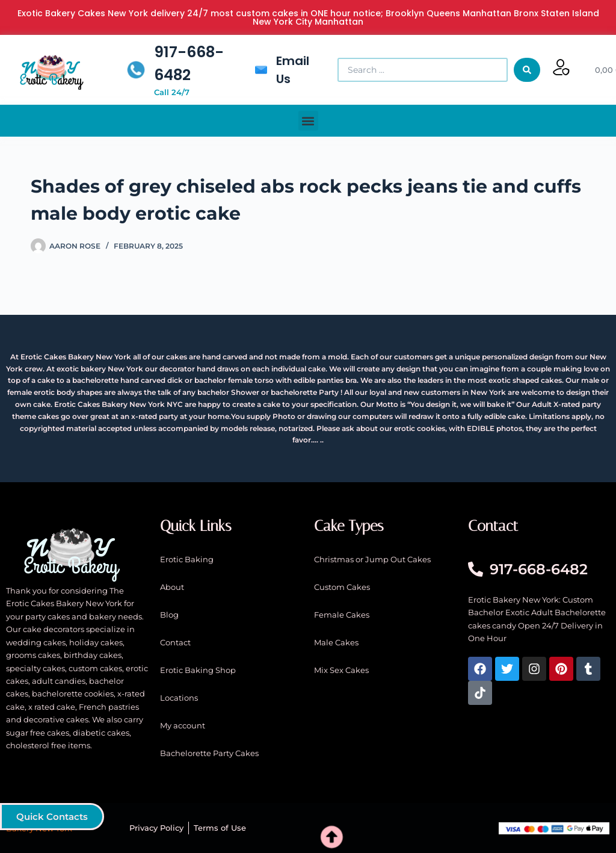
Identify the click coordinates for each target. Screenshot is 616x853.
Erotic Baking (187, 559)
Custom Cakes (342, 587)
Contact (175, 642)
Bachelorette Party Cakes (209, 753)
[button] (308, 121)
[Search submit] (527, 70)
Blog (169, 615)
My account (183, 725)
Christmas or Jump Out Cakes (372, 559)
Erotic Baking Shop (198, 670)
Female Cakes (342, 615)
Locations (179, 698)
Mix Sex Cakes (341, 670)
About (172, 587)
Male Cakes (336, 642)
